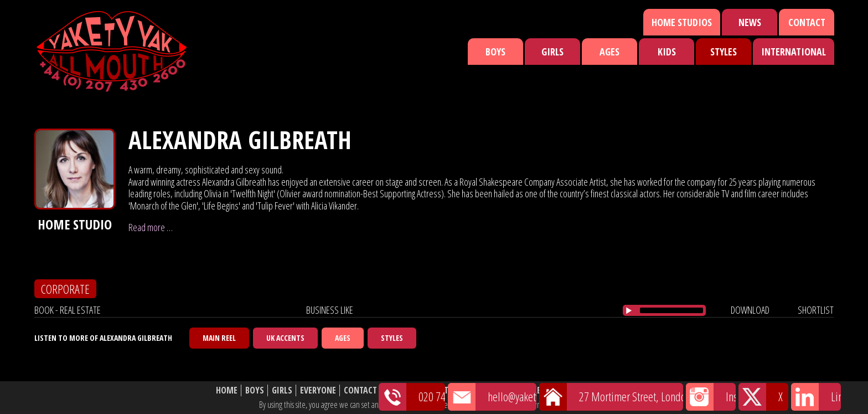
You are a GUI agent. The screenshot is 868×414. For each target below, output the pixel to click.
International (794, 52)
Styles (724, 52)
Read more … (151, 227)
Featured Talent (417, 390)
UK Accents (285, 338)
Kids (667, 52)
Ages (609, 52)
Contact (807, 22)
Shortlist (505, 390)
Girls (552, 52)
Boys (495, 52)
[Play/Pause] (629, 310)
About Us (550, 390)
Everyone (318, 390)
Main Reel (219, 338)
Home (227, 390)
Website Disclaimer (614, 390)
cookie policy (588, 405)
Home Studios (682, 22)
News (750, 22)
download (750, 310)
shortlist (816, 310)
